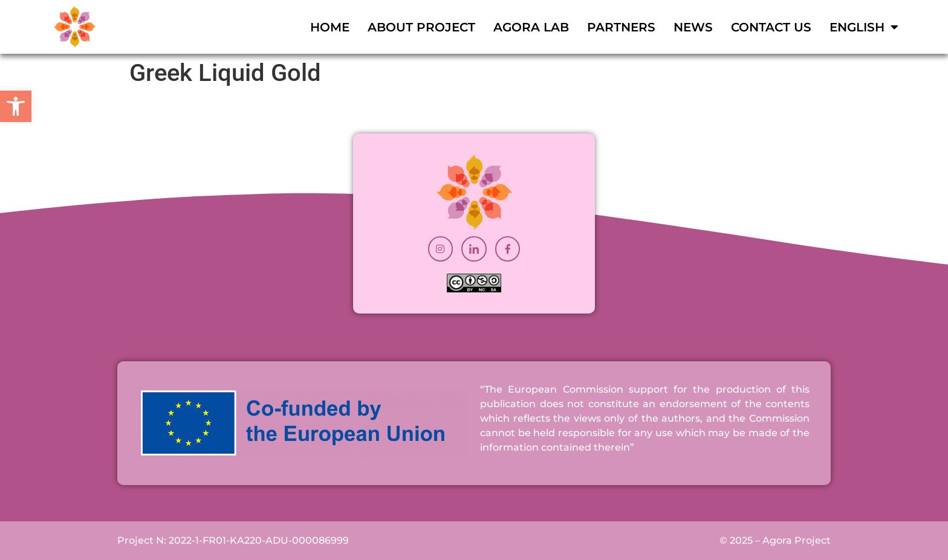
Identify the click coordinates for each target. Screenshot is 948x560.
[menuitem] (864, 27)
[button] (16, 106)
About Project (421, 27)
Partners (621, 27)
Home (330, 27)
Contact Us (771, 27)
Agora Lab (531, 27)
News (693, 27)
